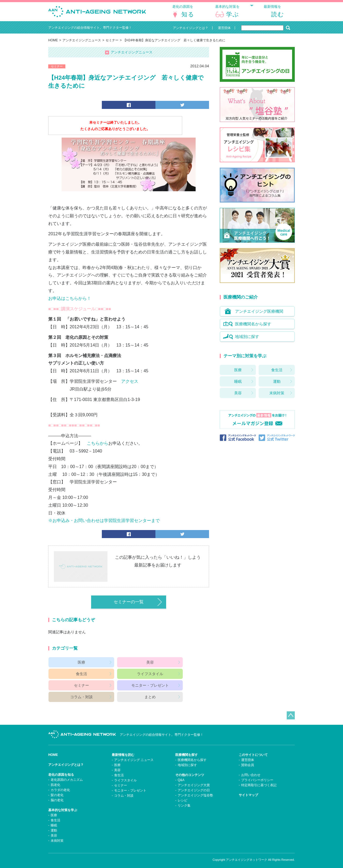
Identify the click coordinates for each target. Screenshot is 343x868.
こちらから (98, 449)
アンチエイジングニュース (82, 45)
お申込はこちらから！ (70, 304)
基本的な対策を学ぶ (63, 806)
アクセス (130, 387)
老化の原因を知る (61, 771)
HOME (53, 45)
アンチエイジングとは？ (66, 761)
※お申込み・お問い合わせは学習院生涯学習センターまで (104, 526)
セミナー (112, 45)
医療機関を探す (187, 751)
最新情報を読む (123, 751)
